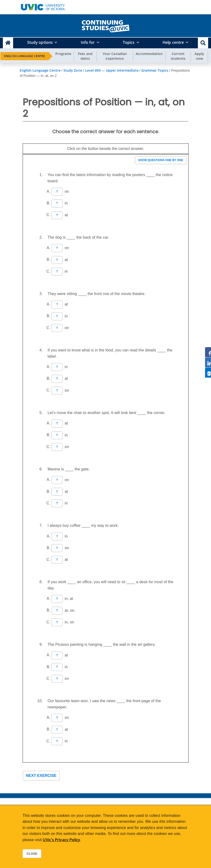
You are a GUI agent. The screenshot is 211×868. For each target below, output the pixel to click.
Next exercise (41, 776)
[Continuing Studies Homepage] (8, 43)
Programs (63, 54)
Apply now (199, 56)
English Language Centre (25, 56)
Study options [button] (40, 42)
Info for (88, 42)
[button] (203, 43)
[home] (106, 25)
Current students (178, 56)
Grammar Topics (155, 70)
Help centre (173, 42)
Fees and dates (85, 56)
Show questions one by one (161, 160)
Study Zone (73, 70)
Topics (129, 42)
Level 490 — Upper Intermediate (112, 70)
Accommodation (149, 54)
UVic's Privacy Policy (61, 840)
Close (32, 854)
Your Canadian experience (115, 56)
